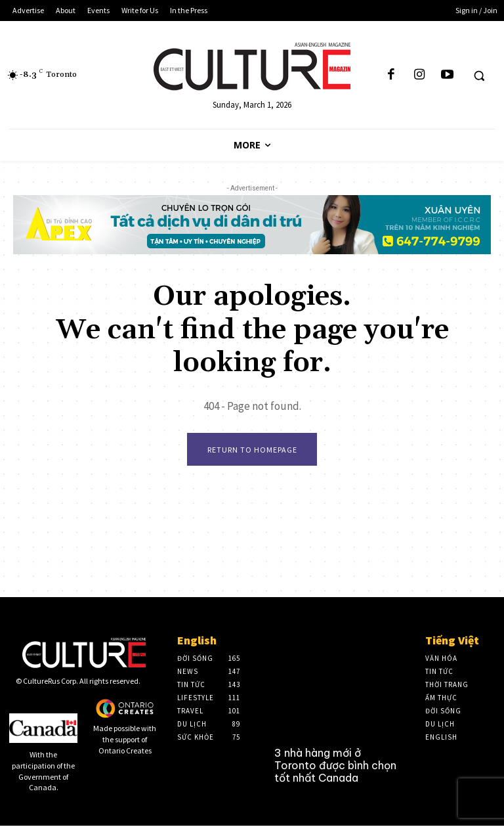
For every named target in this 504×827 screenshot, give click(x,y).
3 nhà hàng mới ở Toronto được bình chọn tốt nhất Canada (335, 766)
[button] (479, 76)
